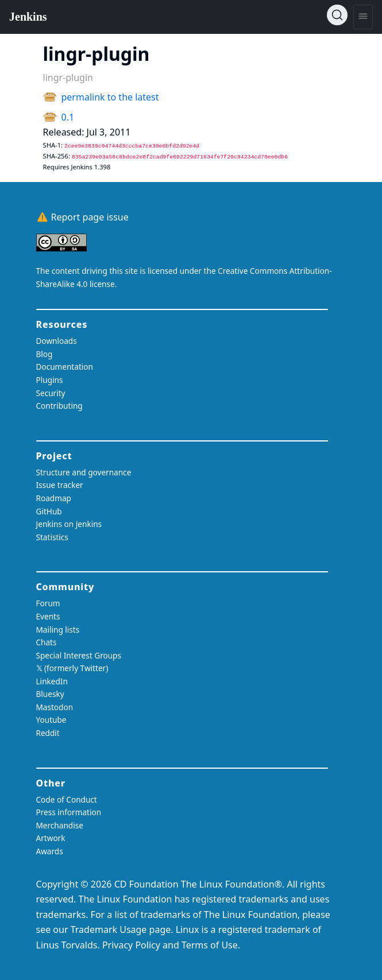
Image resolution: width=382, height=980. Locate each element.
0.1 (68, 117)
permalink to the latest (110, 97)
